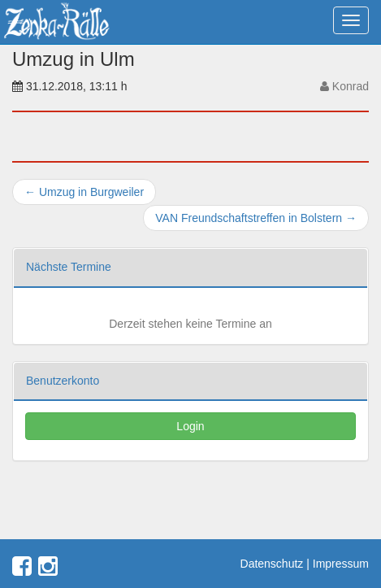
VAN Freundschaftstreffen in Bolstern (256, 218)
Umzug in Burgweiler (84, 192)
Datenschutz (272, 564)
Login (190, 426)
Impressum (341, 564)
